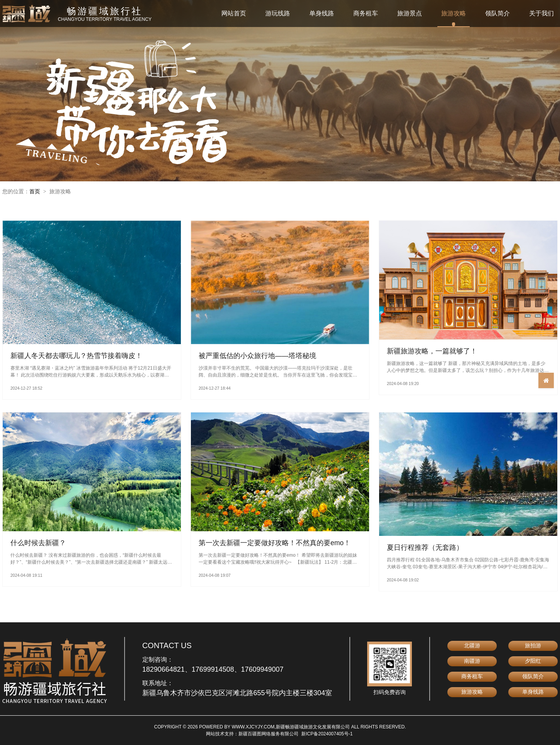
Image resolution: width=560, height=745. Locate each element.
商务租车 (366, 13)
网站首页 (234, 13)
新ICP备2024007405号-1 (327, 734)
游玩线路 (278, 13)
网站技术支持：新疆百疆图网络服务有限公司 (252, 734)
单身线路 (322, 13)
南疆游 (472, 661)
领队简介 (498, 13)
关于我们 (541, 13)
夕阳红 (533, 661)
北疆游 (472, 645)
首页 (35, 191)
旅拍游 (533, 645)
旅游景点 (410, 13)
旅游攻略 (454, 13)
